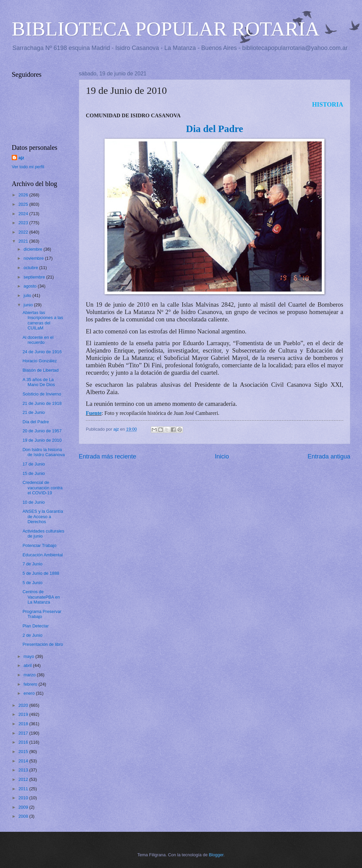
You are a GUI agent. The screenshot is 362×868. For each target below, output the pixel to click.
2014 (24, 761)
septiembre (35, 277)
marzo (30, 675)
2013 (24, 770)
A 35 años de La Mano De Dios (39, 382)
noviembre (34, 258)
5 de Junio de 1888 (41, 573)
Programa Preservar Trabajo (42, 614)
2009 (24, 807)
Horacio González (40, 361)
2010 (24, 798)
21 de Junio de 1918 (42, 403)
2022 (24, 232)
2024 (24, 214)
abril (28, 665)
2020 (24, 705)
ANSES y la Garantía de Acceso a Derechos (43, 516)
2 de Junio (32, 635)
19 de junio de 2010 (123, 304)
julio (28, 295)
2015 (24, 752)
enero (30, 693)
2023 (24, 223)
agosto (31, 286)
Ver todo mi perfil (28, 167)
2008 (24, 816)
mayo (29, 656)
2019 (24, 714)
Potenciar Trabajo (39, 545)
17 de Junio (34, 464)
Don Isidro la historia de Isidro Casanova (44, 452)
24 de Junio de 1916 (42, 352)
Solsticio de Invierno (42, 394)
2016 (24, 742)
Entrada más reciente (107, 456)
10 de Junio (34, 502)
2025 (24, 204)
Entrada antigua (329, 456)
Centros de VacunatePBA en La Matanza (41, 597)
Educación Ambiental (43, 555)
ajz (21, 158)
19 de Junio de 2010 (42, 440)
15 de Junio (34, 473)
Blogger (216, 855)
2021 (24, 241)
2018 (24, 724)
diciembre (33, 249)
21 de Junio (34, 412)
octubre (31, 268)
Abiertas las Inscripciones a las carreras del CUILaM (43, 320)
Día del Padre (36, 422)
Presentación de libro (43, 644)
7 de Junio (32, 564)
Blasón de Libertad (40, 370)
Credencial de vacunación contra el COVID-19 (43, 488)
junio (29, 305)
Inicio (222, 456)
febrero (31, 684)
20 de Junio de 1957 (42, 431)
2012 (24, 779)
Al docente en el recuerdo (38, 340)
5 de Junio (32, 583)
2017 (24, 733)
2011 (24, 789)
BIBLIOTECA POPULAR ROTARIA (166, 29)
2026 (24, 195)
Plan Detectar (36, 626)
